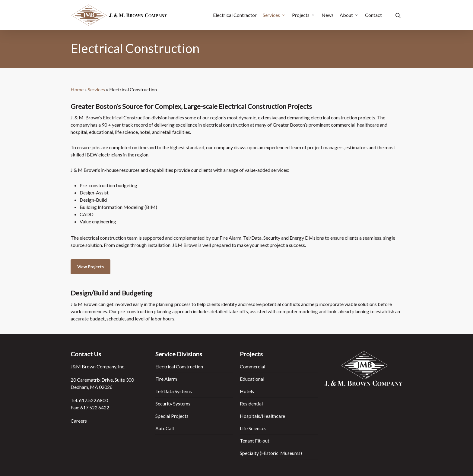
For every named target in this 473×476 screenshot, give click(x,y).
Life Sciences (253, 428)
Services (274, 15)
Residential (251, 403)
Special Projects (172, 416)
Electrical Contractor (235, 15)
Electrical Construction (179, 366)
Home (77, 89)
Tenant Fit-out (255, 441)
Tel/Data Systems (174, 391)
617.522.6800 (94, 400)
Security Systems (173, 403)
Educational (252, 379)
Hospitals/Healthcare (262, 416)
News (328, 15)
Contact (373, 15)
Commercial (252, 366)
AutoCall (165, 428)
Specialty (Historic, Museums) (271, 453)
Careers (79, 421)
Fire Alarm (166, 379)
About (349, 15)
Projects (303, 15)
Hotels (247, 391)
